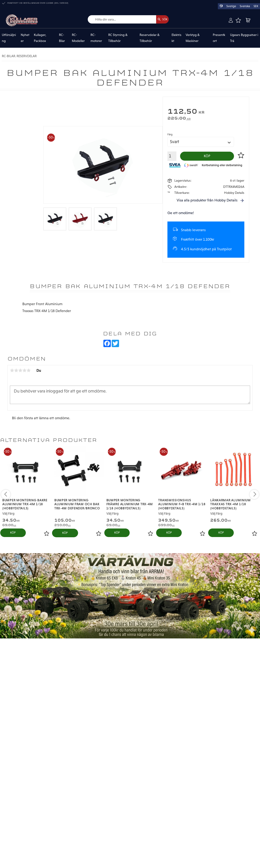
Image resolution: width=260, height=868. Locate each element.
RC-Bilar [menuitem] (62, 38)
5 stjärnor (29, 372)
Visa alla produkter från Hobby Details (207, 202)
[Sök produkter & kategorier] (117, 19)
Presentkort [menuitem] (219, 38)
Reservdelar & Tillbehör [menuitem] (150, 38)
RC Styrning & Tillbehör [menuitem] (118, 38)
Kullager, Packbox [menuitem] (40, 38)
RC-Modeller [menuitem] (78, 38)
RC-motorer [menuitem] (96, 38)
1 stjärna (12, 372)
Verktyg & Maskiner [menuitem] (193, 38)
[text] (206, 112)
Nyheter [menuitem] (25, 38)
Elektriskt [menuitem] (177, 38)
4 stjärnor (24, 372)
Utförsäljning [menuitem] (9, 38)
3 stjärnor (20, 372)
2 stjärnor (16, 372)
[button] (238, 20)
